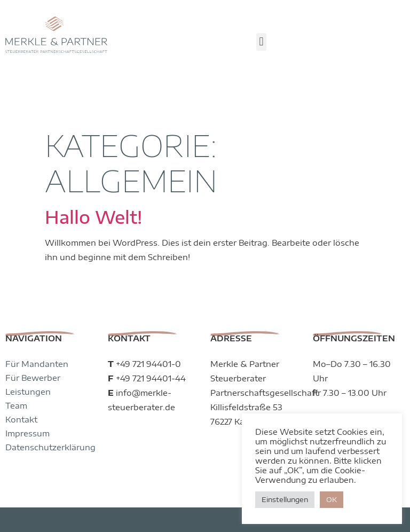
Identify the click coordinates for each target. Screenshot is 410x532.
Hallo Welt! (93, 174)
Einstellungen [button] (285, 499)
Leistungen (28, 348)
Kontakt (21, 376)
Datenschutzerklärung (50, 404)
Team (16, 362)
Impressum (27, 390)
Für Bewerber (33, 334)
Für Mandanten (37, 320)
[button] (261, 42)
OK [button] (332, 499)
